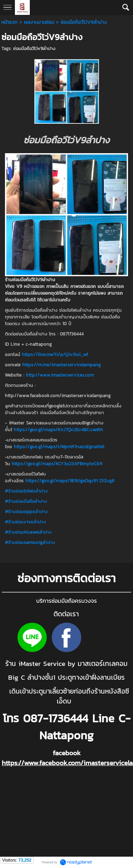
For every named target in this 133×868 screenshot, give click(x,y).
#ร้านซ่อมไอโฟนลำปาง (26, 491)
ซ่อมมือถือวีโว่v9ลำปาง (34, 48)
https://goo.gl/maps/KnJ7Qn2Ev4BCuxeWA (59, 430)
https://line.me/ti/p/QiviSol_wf (55, 354)
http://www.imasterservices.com (60, 375)
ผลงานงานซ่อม (39, 22)
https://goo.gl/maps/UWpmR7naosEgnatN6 (59, 447)
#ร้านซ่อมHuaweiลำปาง (28, 532)
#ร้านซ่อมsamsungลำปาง (30, 542)
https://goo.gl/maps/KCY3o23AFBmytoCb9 (57, 464)
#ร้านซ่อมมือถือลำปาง (26, 501)
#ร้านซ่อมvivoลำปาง (25, 522)
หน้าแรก (10, 22)
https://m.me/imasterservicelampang (62, 365)
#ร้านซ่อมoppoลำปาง (26, 511)
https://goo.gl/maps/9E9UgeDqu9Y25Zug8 (70, 481)
